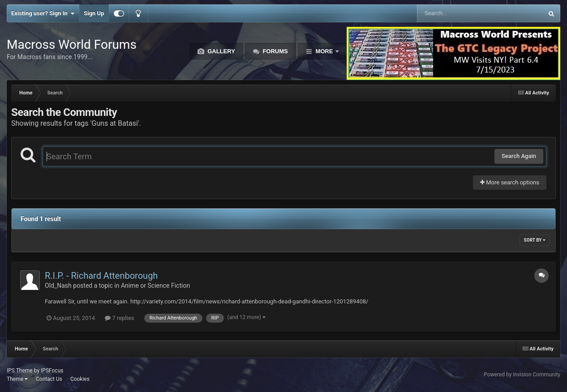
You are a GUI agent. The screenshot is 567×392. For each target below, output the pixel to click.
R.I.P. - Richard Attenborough (101, 276)
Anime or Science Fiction (155, 285)
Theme (17, 379)
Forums (275, 51)
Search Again (519, 156)
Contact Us (49, 379)
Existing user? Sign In (43, 13)
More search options (510, 182)
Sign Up (94, 13)
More (324, 51)
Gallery (221, 51)
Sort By (535, 240)
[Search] (457, 13)
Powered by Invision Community (522, 375)
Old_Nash (58, 285)
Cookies (80, 379)
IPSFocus (52, 371)
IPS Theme (20, 371)
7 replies (119, 318)
